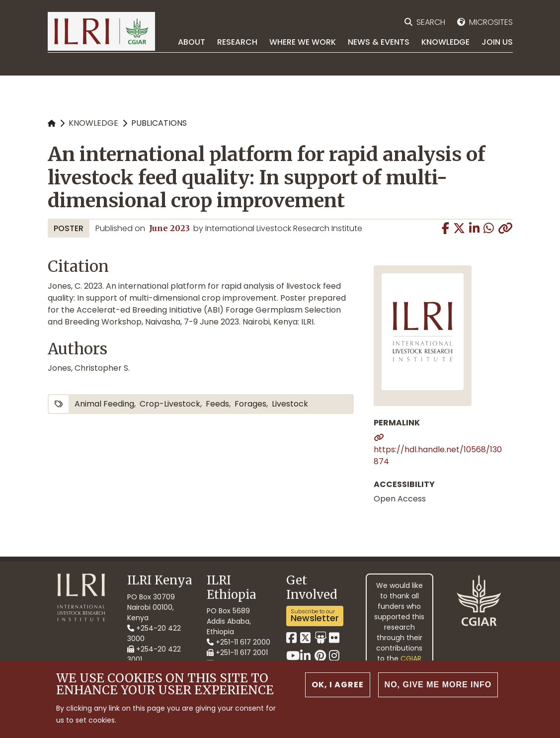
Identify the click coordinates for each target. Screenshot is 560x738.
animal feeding (104, 404)
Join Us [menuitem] (497, 42)
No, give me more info (438, 686)
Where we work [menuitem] (303, 42)
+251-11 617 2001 (237, 653)
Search (431, 22)
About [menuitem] (192, 42)
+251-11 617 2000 (239, 642)
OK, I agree (338, 686)
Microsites (491, 22)
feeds (217, 404)
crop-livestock (170, 404)
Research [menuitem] (237, 42)
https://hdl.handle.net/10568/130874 (438, 455)
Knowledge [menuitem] (445, 42)
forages (250, 404)
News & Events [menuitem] (379, 42)
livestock (290, 404)
